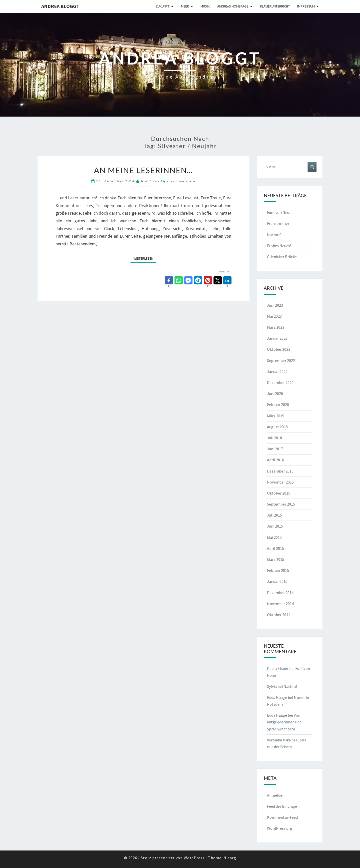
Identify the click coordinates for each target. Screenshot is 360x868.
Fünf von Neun (279, 212)
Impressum (306, 6)
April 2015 (275, 548)
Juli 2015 (274, 515)
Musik (205, 6)
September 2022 (281, 360)
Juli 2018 (274, 438)
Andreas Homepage (233, 6)
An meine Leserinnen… (143, 170)
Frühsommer (278, 223)
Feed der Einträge (282, 806)
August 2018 (277, 427)
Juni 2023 (275, 305)
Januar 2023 (277, 338)
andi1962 (150, 181)
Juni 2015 (275, 526)
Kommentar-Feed (282, 817)
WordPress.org (280, 828)
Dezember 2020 (280, 382)
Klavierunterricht (275, 6)
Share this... (225, 272)
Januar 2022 (277, 371)
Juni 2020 (275, 393)
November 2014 (280, 604)
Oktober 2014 (279, 615)
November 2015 (280, 482)
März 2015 (276, 559)
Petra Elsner (278, 668)
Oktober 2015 (279, 493)
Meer (185, 6)
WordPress (194, 858)
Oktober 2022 (279, 349)
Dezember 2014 (280, 593)
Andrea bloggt (60, 6)
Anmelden (276, 795)
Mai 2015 (274, 537)
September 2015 (281, 504)
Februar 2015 (278, 570)
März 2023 (276, 327)
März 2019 (276, 416)
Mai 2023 (274, 316)
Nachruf (274, 235)
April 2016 (275, 460)
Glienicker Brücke (282, 257)
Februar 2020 (278, 404)
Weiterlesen (145, 258)
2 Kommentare (181, 181)
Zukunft (162, 6)
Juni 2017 (275, 449)
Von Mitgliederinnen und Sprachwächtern (284, 722)
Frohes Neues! (279, 246)
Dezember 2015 (280, 471)
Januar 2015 (277, 581)
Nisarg (230, 858)
